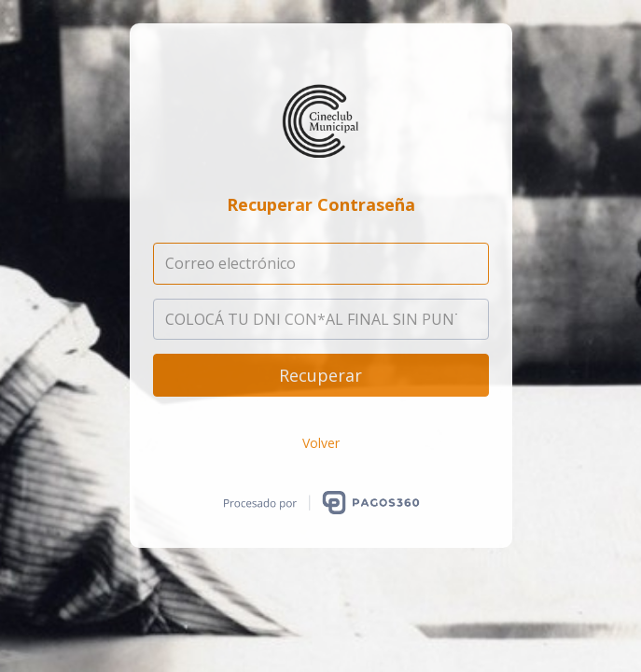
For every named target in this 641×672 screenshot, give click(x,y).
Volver (321, 443)
